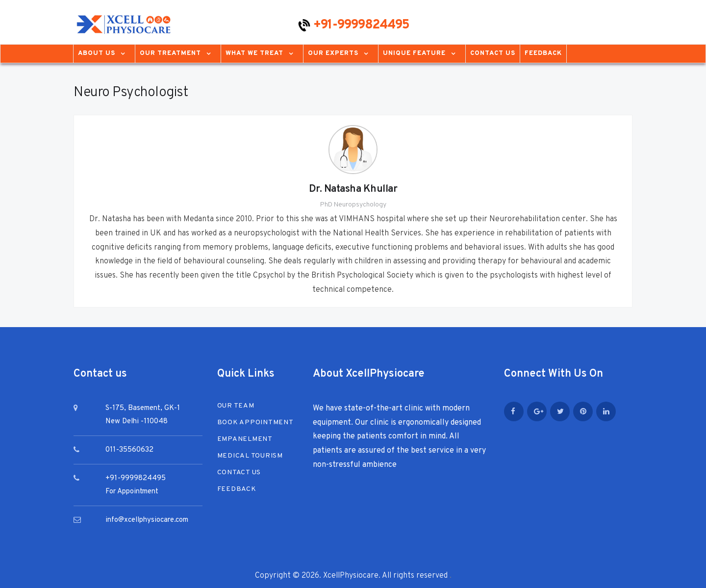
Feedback (543, 53)
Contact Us (493, 53)
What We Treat (254, 53)
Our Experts (333, 53)
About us (97, 53)
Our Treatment (170, 53)
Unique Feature (414, 53)
